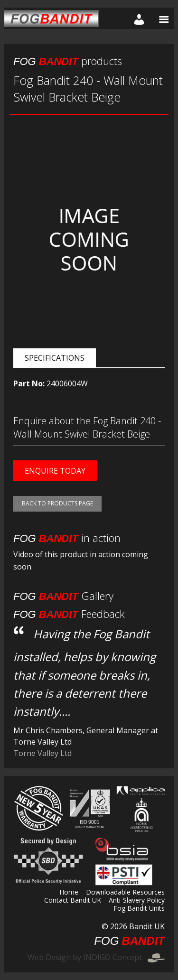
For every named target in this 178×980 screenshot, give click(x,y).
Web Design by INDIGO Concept (96, 957)
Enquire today (55, 471)
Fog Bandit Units (139, 909)
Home (69, 893)
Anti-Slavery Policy (137, 901)
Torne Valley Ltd (42, 753)
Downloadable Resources (125, 893)
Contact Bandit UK (73, 901)
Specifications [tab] (55, 358)
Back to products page (57, 503)
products (68, 61)
